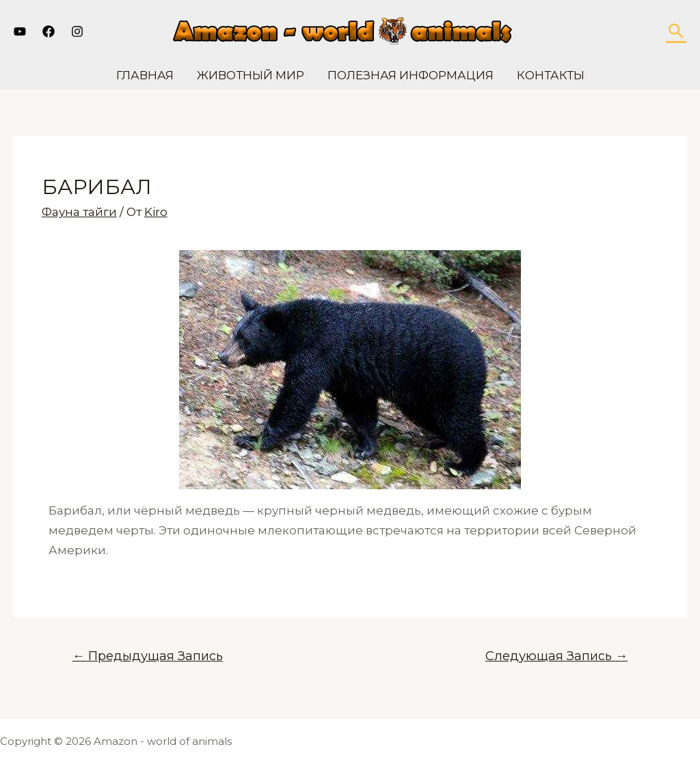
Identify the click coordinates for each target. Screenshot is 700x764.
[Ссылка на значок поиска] (676, 31)
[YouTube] (20, 31)
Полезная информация (410, 75)
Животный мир (251, 75)
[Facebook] (49, 31)
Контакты (551, 75)
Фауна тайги (79, 212)
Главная (145, 75)
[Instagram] (77, 31)
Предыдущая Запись (148, 656)
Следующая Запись (556, 656)
